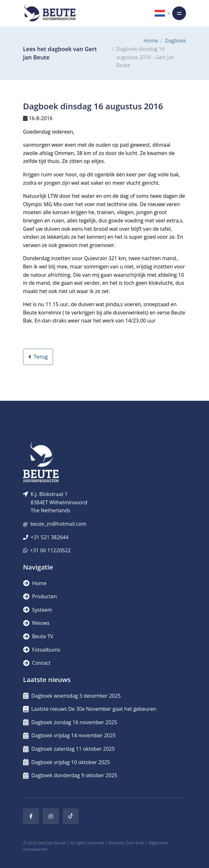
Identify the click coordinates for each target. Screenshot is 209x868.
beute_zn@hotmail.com (58, 524)
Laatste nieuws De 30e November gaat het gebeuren (90, 709)
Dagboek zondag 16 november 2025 (70, 722)
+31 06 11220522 (50, 550)
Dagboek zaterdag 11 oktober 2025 (69, 749)
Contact (37, 663)
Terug (38, 357)
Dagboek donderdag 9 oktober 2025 (70, 775)
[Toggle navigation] (179, 13)
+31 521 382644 (50, 537)
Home (151, 41)
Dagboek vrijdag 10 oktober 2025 (66, 762)
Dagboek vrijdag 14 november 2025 (69, 735)
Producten (40, 596)
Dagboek (175, 41)
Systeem (38, 610)
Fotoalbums (42, 650)
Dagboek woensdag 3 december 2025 (72, 696)
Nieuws (36, 623)
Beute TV (38, 636)
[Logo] (50, 13)
